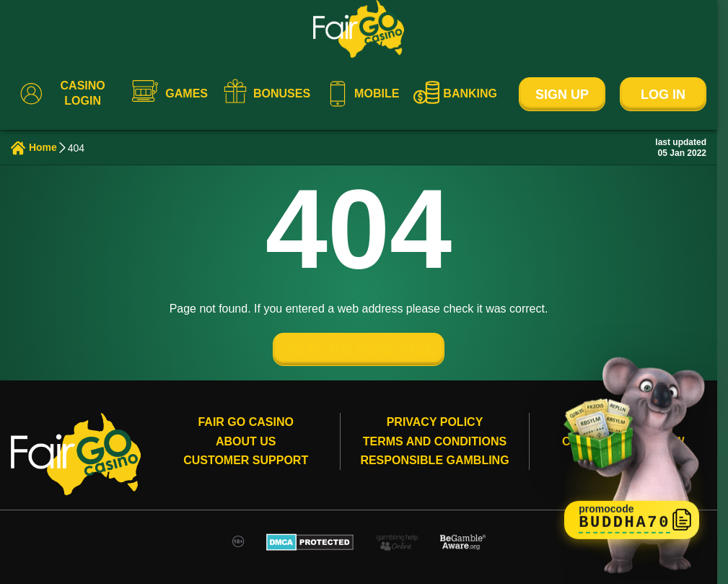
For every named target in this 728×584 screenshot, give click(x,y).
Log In (663, 95)
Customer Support (246, 461)
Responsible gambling (434, 461)
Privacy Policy (435, 423)
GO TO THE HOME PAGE (359, 350)
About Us (246, 441)
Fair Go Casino (245, 423)
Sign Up (562, 95)
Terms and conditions (435, 441)
